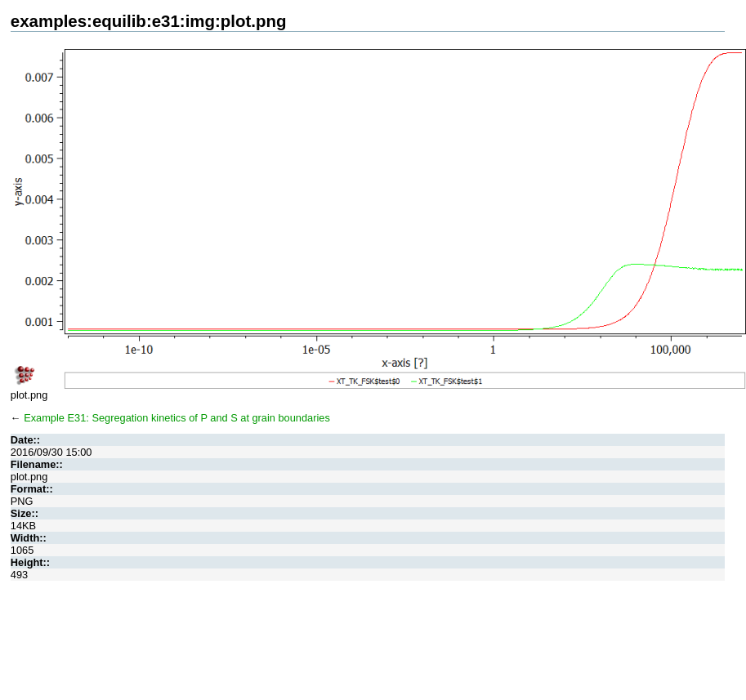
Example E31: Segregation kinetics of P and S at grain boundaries (177, 418)
